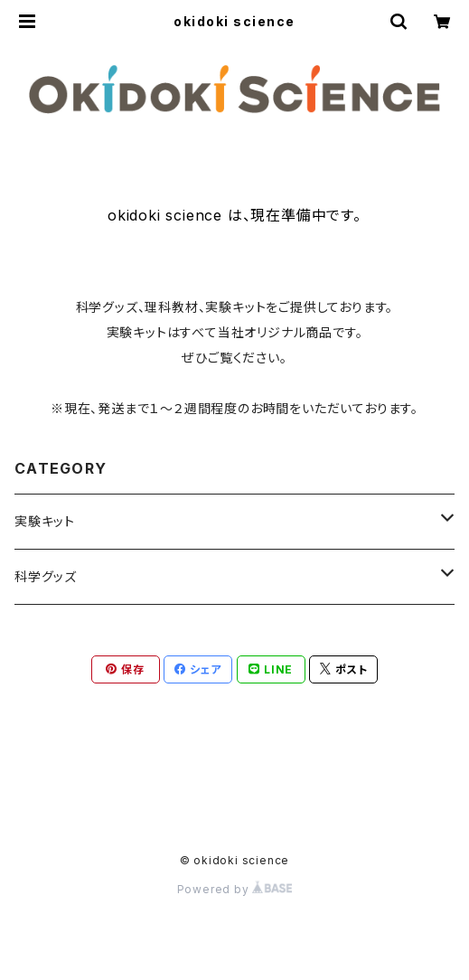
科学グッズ (46, 576)
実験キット (45, 521)
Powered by (235, 889)
